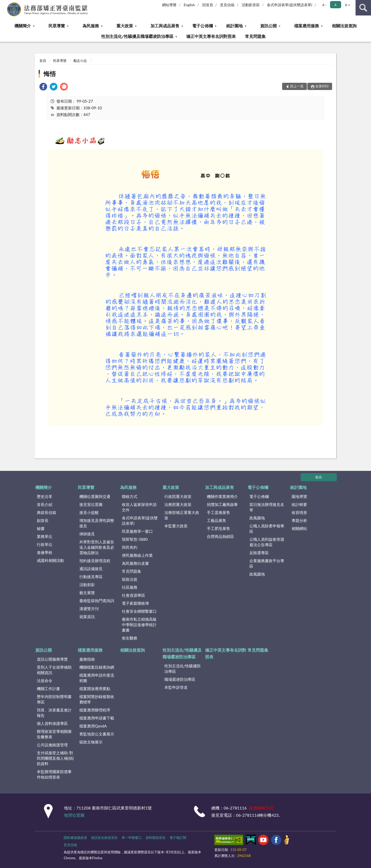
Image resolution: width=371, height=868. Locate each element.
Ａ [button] (335, 5)
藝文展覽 (87, 593)
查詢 (363, 8)
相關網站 (299, 528)
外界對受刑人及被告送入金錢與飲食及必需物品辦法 (97, 547)
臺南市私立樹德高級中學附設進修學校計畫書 (139, 625)
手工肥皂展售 (218, 528)
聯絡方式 (130, 496)
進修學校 (45, 552)
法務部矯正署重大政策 (182, 515)
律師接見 (87, 534)
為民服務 (91, 26)
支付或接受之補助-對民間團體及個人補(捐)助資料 (55, 758)
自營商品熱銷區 (220, 536)
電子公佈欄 (203, 26)
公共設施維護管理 (52, 745)
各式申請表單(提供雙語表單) (290, 5)
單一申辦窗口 (132, 838)
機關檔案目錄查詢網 (97, 667)
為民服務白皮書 (135, 563)
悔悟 (50, 74)
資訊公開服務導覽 (52, 659)
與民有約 (130, 547)
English (189, 5)
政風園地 (257, 518)
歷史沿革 (45, 496)
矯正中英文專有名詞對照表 (211, 36)
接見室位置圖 (91, 504)
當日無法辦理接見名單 (267, 507)
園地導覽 (299, 496)
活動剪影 (87, 585)
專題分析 (299, 520)
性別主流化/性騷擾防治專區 (183, 669)
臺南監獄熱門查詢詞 (97, 601)
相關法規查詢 (344, 26)
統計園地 (234, 26)
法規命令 (45, 681)
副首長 (43, 520)
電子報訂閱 (178, 838)
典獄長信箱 (47, 512)
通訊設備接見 (91, 569)
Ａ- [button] (324, 5)
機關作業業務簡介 (222, 496)
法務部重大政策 (178, 504)
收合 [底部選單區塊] (319, 477)
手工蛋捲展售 (218, 512)
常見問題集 (255, 36)
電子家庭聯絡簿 (135, 603)
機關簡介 (23, 26)
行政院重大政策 (178, 496)
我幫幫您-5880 (135, 539)
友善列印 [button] (322, 86)
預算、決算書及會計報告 (54, 713)
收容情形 (299, 512)
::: (4, 4)
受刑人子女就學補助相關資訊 (54, 670)
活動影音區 (251, 5)
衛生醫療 (130, 638)
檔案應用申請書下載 (97, 718)
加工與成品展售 (165, 26)
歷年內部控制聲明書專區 (54, 699)
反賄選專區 (259, 553)
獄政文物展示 (91, 742)
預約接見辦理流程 (95, 561)
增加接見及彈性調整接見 (97, 523)
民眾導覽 (57, 26)
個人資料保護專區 (52, 723)
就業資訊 (87, 617)
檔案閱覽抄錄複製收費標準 (97, 699)
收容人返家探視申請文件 (139, 507)
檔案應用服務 (307, 26)
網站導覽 (169, 5)
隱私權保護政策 (75, 838)
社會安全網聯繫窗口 (139, 611)
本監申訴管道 (176, 687)
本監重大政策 (176, 526)
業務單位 (45, 536)
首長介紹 (45, 504)
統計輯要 (299, 504)
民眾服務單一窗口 (137, 531)
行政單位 (45, 544)
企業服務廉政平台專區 (267, 563)
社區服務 (130, 587)
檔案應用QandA (93, 726)
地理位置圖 (74, 815)
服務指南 (87, 659)
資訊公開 (268, 26)
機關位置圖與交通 (95, 496)
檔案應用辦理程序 (95, 710)
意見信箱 (227, 5)
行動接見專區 (91, 577)
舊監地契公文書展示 (97, 734)
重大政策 (125, 26)
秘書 (41, 528)
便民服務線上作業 (137, 555)
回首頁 (208, 5)
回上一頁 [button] (297, 86)
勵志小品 (80, 61)
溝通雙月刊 (89, 609)
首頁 (43, 61)
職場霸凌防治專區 (180, 679)
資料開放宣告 (156, 838)
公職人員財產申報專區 (267, 529)
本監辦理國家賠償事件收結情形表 (54, 774)
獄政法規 (130, 579)
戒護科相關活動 (50, 560)
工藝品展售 (217, 520)
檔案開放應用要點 (95, 689)
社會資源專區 (133, 595)
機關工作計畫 (48, 689)
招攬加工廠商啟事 (222, 504)
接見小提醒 (89, 512)
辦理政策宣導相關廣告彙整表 (54, 734)
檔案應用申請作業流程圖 (97, 678)
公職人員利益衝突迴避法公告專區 (267, 542)
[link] (43, 87)
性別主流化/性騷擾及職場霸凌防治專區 (137, 36)
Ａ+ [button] (347, 5)
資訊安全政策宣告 (104, 838)
